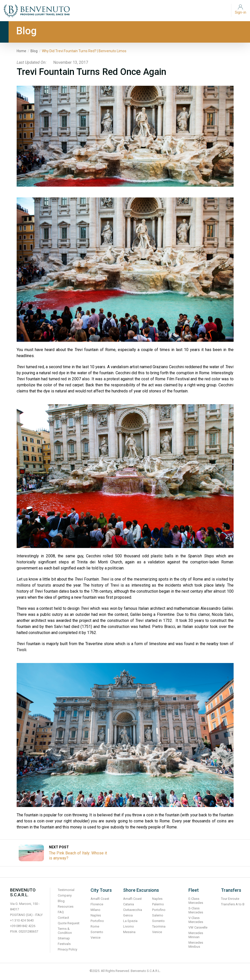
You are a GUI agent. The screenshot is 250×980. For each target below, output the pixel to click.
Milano (95, 910)
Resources (66, 906)
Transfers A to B (233, 904)
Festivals (64, 944)
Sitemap (64, 938)
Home (21, 51)
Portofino (97, 921)
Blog (34, 51)
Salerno (158, 915)
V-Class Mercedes (196, 920)
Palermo (158, 904)
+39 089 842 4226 (23, 926)
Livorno (129, 926)
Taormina (159, 926)
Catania (129, 904)
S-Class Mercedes (196, 910)
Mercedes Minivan (196, 935)
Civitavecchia (133, 910)
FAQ (61, 912)
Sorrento (97, 932)
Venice (95, 938)
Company (65, 895)
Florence (97, 904)
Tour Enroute (230, 899)
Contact (63, 918)
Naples (96, 915)
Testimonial (66, 890)
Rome (95, 926)
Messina (129, 932)
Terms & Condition (65, 931)
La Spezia (130, 921)
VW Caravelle (198, 927)
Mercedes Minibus (196, 945)
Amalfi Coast (100, 899)
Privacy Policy (67, 949)
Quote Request (69, 923)
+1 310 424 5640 (22, 920)
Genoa (128, 915)
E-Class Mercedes (196, 901)
